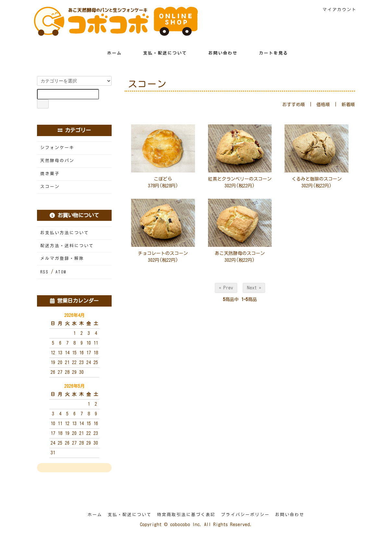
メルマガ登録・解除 (62, 258)
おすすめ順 (294, 105)
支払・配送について (160, 53)
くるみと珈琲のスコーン (317, 179)
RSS (44, 272)
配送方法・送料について (67, 246)
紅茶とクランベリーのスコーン (240, 179)
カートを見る (269, 53)
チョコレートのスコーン (163, 253)
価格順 (323, 105)
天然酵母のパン (57, 161)
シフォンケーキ (57, 148)
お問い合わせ (218, 53)
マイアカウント (336, 10)
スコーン (50, 187)
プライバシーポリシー (245, 515)
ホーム (110, 53)
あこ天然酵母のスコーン (240, 253)
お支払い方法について (65, 233)
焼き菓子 (50, 174)
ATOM (61, 272)
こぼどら (163, 179)
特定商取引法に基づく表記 (186, 515)
